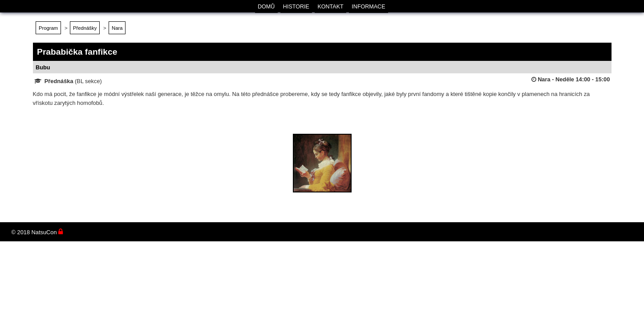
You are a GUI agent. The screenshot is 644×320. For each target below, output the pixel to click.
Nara (117, 28)
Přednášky (85, 28)
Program (48, 28)
